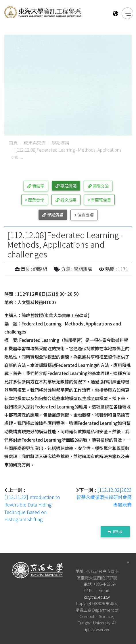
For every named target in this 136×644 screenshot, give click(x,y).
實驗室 (36, 186)
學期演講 (60, 142)
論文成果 (66, 200)
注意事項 (84, 215)
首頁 (13, 142)
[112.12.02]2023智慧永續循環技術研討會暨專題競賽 (104, 497)
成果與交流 (35, 142)
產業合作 (35, 200)
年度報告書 (99, 200)
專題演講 (66, 186)
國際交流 (98, 186)
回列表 (115, 532)
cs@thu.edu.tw (97, 597)
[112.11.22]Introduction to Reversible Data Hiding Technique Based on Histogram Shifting (32, 508)
